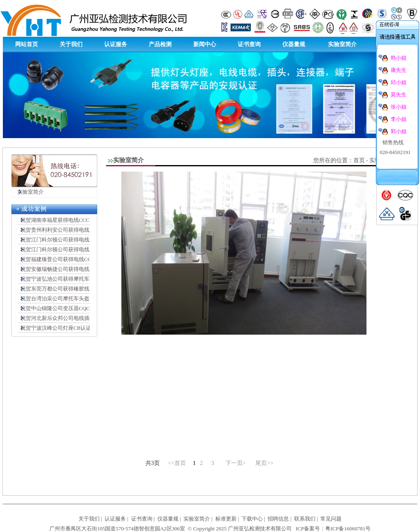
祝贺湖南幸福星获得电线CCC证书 (58, 220)
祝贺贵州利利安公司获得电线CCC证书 (64, 230)
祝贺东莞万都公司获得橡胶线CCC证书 (64, 289)
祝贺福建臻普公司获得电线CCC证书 (61, 259)
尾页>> (264, 463)
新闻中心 (205, 44)
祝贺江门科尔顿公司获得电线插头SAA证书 (69, 240)
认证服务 (116, 44)
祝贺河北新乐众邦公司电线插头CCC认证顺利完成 (77, 318)
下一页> (236, 463)
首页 (359, 160)
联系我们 (305, 519)
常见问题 (331, 519)
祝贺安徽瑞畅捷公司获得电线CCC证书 (64, 269)
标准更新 (226, 519)
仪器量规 (294, 44)
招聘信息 (278, 519)
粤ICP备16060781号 (348, 529)
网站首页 (27, 44)
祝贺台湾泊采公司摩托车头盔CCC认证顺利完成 (74, 298)
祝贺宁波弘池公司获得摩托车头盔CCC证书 (69, 279)
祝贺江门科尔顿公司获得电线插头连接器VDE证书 (77, 249)
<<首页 (177, 463)
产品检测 (160, 44)
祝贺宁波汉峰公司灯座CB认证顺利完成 (64, 328)
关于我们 (71, 44)
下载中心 (252, 519)
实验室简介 (342, 44)
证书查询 (249, 44)
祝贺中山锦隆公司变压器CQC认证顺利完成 (69, 308)
